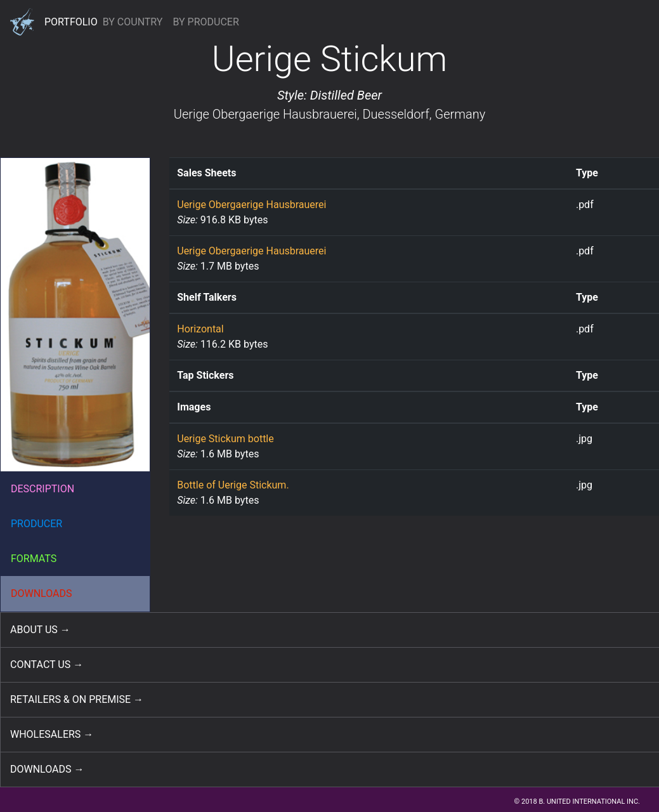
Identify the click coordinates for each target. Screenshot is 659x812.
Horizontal (200, 329)
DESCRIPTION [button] (42, 489)
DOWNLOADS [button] (42, 593)
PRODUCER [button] (36, 524)
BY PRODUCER (206, 22)
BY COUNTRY (133, 22)
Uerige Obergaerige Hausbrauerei (265, 114)
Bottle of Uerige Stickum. (233, 485)
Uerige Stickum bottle (225, 439)
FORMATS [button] (34, 559)
